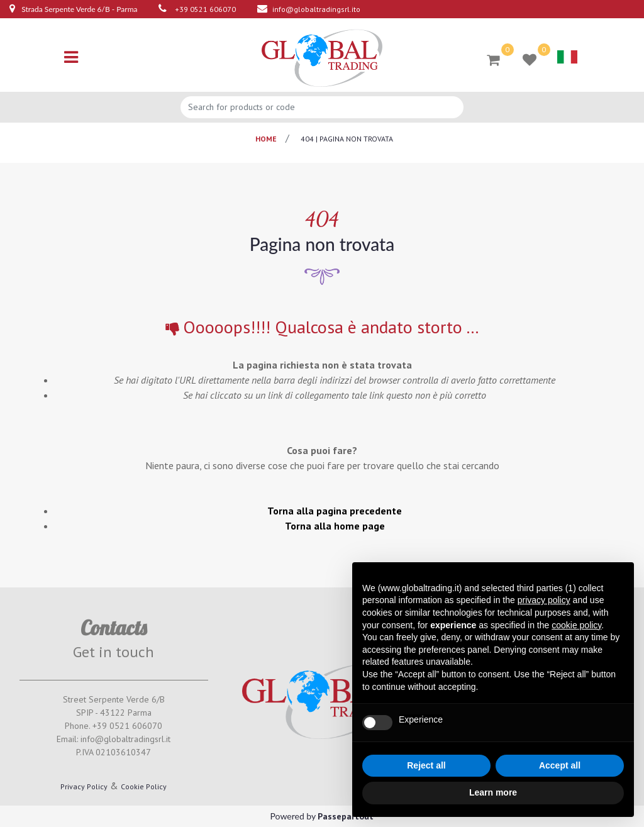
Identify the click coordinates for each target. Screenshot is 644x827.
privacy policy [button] (544, 600)
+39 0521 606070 (205, 9)
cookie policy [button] (576, 625)
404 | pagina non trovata (347, 139)
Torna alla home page (335, 526)
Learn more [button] (493, 792)
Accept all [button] (560, 765)
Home (266, 139)
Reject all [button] (426, 765)
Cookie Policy (144, 786)
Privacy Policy (84, 786)
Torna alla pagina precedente (335, 511)
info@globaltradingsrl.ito (316, 9)
